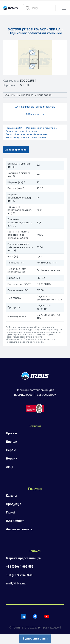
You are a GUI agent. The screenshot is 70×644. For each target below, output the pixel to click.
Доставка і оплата (19, 529)
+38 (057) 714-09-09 (20, 575)
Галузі (11, 512)
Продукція (14, 504)
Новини (12, 458)
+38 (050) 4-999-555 (20, 567)
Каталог (12, 496)
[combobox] (39, 8)
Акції (10, 467)
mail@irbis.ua (16, 583)
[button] (64, 8)
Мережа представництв (23, 558)
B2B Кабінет (15, 521)
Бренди (12, 442)
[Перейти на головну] (10, 9)
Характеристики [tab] (16, 150)
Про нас (12, 433)
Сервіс (11, 450)
